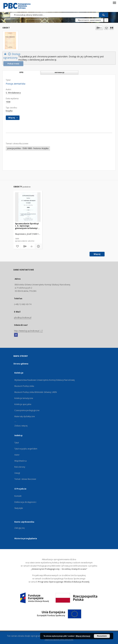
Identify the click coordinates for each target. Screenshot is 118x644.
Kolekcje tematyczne (24, 398)
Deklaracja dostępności (25, 502)
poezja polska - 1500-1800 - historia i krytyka (28, 148)
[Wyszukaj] (104, 15)
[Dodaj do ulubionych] (106, 28)
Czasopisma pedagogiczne (27, 410)
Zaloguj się (20, 528)
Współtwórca (20, 461)
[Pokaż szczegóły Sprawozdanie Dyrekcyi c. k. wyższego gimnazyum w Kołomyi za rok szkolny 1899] (38, 246)
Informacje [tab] (59, 72)
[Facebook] (16, 335)
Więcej (97, 254)
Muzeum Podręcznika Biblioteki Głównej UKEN (36, 392)
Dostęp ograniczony (12, 56)
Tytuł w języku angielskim (26, 449)
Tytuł (17, 443)
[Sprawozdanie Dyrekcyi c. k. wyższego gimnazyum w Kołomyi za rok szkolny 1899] (28, 207)
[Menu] (114, 3)
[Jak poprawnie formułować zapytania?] (106, 20)
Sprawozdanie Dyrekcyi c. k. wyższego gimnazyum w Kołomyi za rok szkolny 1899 (28, 226)
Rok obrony (20, 467)
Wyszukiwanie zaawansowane (89, 20)
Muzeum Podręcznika (24, 386)
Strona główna (21, 364)
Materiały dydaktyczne (25, 416)
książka (9, 111)
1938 (8, 102)
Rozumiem (102, 636)
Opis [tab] (21, 72)
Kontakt (18, 496)
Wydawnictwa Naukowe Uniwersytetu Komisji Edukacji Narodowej (45, 380)
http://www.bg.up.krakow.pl (28, 331)
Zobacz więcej (21, 426)
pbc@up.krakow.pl (23, 318)
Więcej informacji (83, 636)
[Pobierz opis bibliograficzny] (24, 246)
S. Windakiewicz (13, 93)
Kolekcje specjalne (23, 404)
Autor (17, 455)
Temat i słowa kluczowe (25, 479)
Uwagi (17, 473)
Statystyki (19, 508)
